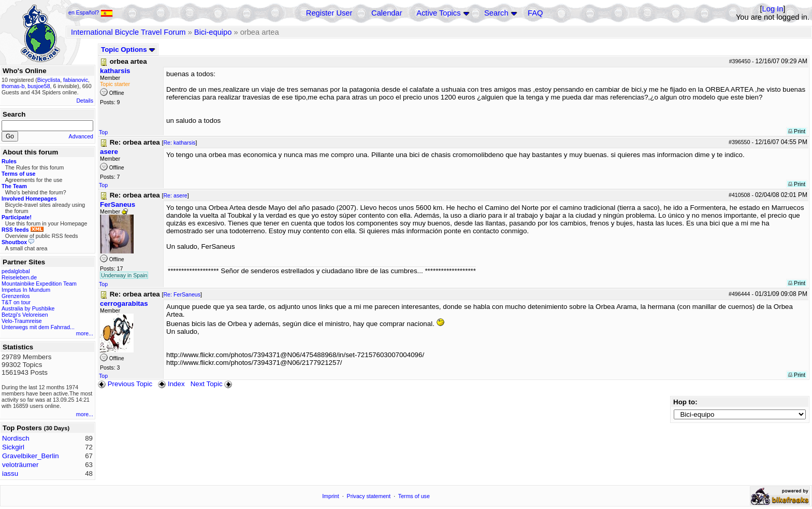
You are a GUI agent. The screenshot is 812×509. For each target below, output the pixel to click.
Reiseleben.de (19, 277)
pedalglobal (16, 271)
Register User (329, 13)
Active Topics (438, 13)
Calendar (387, 13)
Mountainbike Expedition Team (39, 284)
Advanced (81, 136)
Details (85, 101)
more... (85, 333)
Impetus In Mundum (26, 290)
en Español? (91, 12)
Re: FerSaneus (182, 294)
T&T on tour (16, 302)
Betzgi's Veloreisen (25, 315)
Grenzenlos (16, 296)
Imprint (331, 496)
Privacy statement (369, 496)
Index (171, 384)
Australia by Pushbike (28, 308)
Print (797, 131)
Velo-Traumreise (22, 321)
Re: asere (175, 195)
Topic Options (128, 50)
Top (103, 132)
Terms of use (414, 496)
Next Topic (212, 384)
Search (496, 13)
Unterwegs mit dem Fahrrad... (38, 327)
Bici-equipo (213, 32)
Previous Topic (125, 384)
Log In (773, 9)
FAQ (535, 13)
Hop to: (685, 402)
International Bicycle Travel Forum (128, 32)
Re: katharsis (179, 143)
